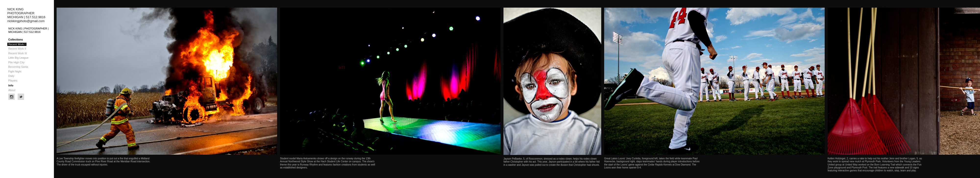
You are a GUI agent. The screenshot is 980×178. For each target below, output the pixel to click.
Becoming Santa (18, 67)
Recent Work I (17, 44)
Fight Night (15, 71)
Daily (11, 76)
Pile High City (16, 62)
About (12, 90)
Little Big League (18, 58)
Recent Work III (18, 53)
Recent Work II (17, 49)
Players (13, 81)
